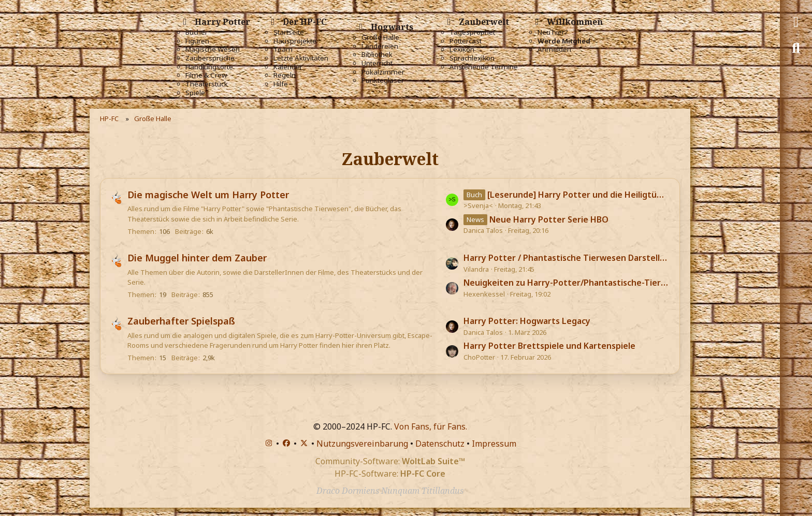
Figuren (197, 41)
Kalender (288, 67)
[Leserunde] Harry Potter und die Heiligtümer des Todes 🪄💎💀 (578, 195)
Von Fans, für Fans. (431, 426)
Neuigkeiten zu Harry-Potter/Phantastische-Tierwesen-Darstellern (566, 283)
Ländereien (380, 46)
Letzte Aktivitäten (301, 58)
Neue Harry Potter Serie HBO (549, 219)
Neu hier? (553, 32)
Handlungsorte (209, 67)
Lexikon (462, 49)
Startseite (289, 32)
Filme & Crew (206, 75)
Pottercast (466, 41)
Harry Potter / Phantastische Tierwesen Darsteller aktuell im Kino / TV (566, 258)
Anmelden (554, 49)
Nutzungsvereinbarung (362, 444)
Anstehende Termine (484, 67)
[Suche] (796, 48)
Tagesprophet (472, 32)
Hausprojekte (295, 41)
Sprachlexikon (472, 58)
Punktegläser (383, 80)
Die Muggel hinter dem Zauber (197, 258)
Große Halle (380, 38)
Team (283, 49)
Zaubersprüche (210, 58)
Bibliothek (377, 55)
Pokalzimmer (383, 72)
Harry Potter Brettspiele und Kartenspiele (549, 346)
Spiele (195, 93)
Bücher (197, 32)
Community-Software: (390, 461)
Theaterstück (207, 84)
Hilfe (281, 84)
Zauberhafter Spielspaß (181, 321)
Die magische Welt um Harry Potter (208, 195)
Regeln (285, 75)
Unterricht (377, 63)
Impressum (494, 444)
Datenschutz (440, 444)
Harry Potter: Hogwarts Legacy (527, 321)
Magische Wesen (213, 49)
